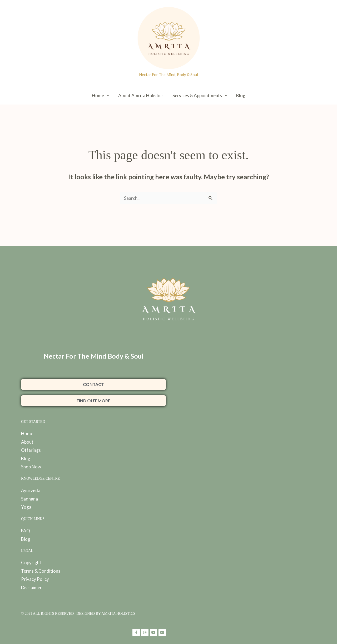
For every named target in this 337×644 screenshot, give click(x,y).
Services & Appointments (197, 95)
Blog (241, 95)
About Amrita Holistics (141, 95)
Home (98, 95)
